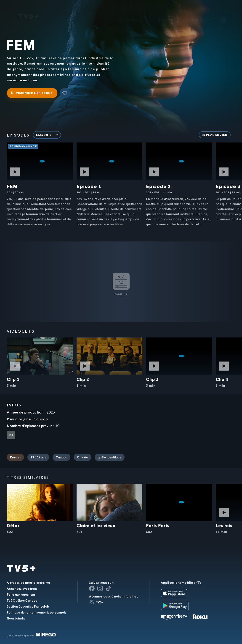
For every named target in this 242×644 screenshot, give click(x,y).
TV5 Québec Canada (22, 600)
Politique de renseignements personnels (37, 612)
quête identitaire (110, 457)
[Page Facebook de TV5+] (92, 588)
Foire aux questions (21, 595)
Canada (61, 457)
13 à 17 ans (38, 457)
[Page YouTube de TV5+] (108, 588)
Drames (15, 457)
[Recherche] (223, 14)
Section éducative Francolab (28, 606)
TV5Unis (28, 10)
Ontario (82, 457)
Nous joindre (16, 618)
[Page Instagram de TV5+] (100, 588)
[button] (161, 14)
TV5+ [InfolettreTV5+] (100, 602)
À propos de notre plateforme (28, 583)
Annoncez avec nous (22, 589)
